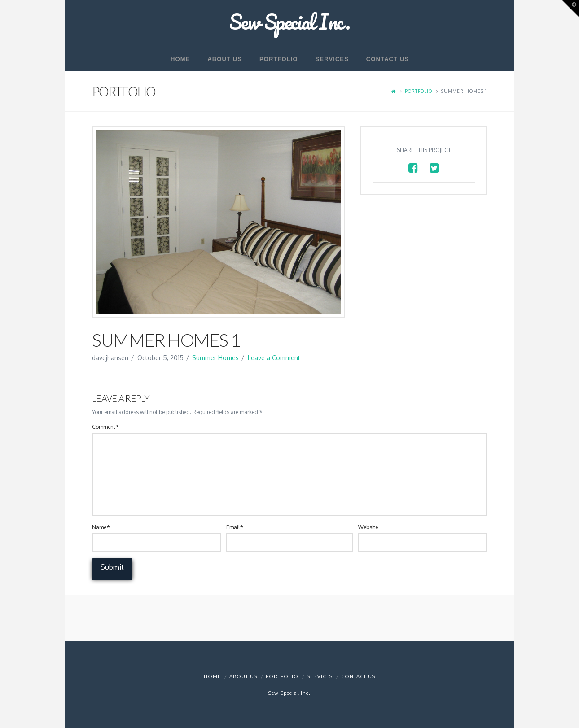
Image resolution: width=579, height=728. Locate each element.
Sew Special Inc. (289, 22)
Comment (105, 427)
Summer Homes (215, 358)
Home (212, 676)
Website (368, 527)
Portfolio (419, 91)
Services (320, 676)
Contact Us (358, 676)
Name (101, 527)
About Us (243, 676)
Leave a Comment (274, 358)
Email (235, 527)
